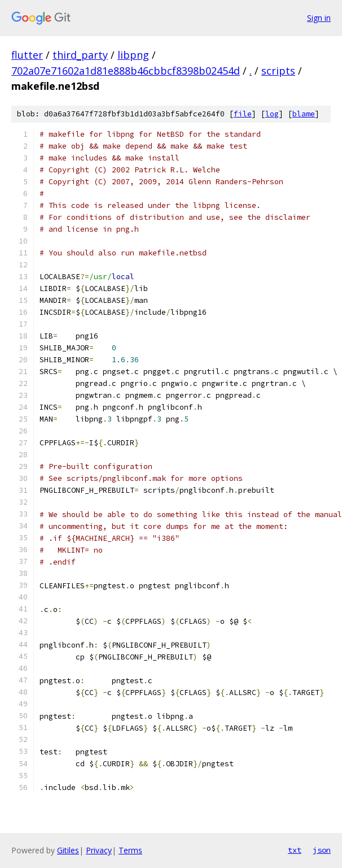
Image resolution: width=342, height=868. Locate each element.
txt (295, 850)
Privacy (99, 850)
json (322, 850)
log (272, 114)
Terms (130, 850)
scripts (278, 71)
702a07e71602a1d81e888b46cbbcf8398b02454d (126, 71)
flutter (27, 55)
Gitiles (68, 850)
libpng (133, 55)
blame (304, 114)
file (243, 114)
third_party (80, 55)
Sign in (319, 18)
